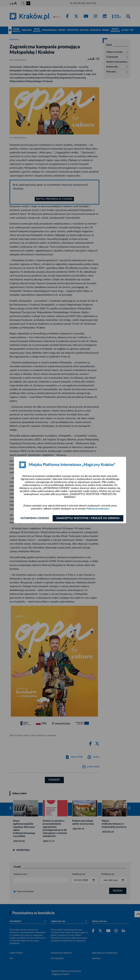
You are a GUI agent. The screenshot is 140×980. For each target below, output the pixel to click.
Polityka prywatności (97, 509)
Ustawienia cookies (35, 518)
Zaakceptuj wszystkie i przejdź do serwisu (88, 518)
